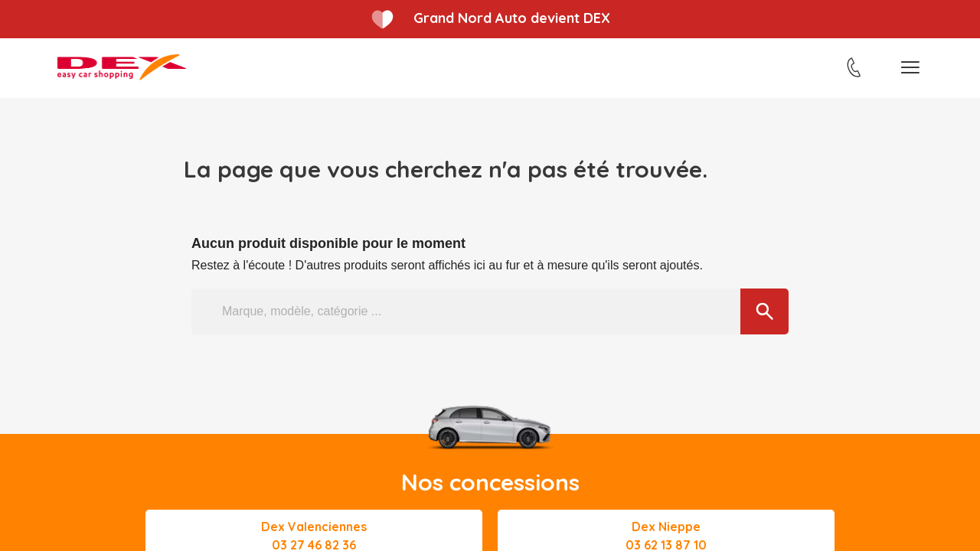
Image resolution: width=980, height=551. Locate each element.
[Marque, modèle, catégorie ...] (490, 311)
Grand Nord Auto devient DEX (512, 18)
